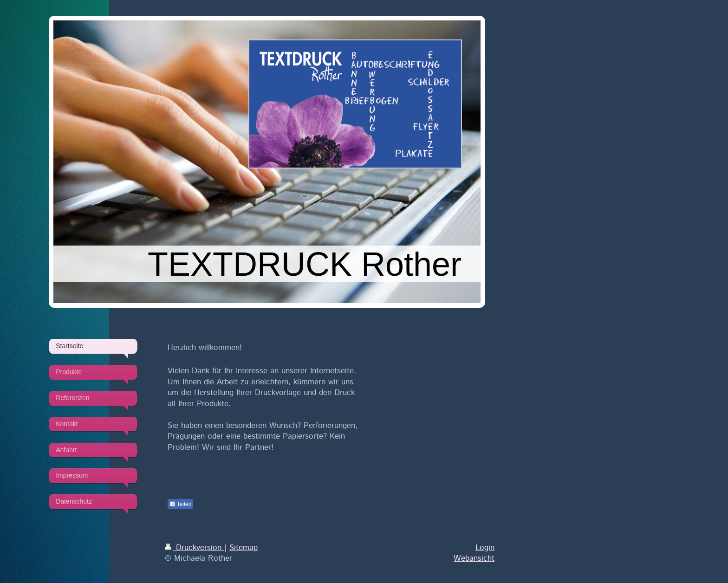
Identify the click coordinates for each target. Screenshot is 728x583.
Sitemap (244, 548)
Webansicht (474, 558)
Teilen (180, 504)
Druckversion (195, 548)
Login (485, 548)
